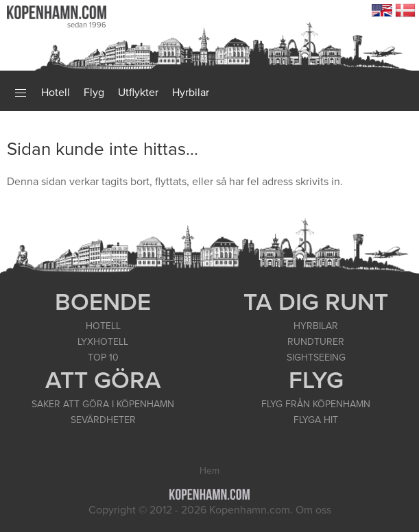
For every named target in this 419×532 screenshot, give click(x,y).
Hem (209, 471)
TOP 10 (103, 358)
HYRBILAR (316, 326)
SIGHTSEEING (316, 358)
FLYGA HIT (316, 420)
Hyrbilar (191, 93)
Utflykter (138, 93)
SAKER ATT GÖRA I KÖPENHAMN (103, 404)
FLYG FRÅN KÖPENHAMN (316, 404)
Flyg (94, 93)
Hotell (56, 93)
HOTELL (103, 326)
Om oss (313, 510)
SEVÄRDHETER (103, 420)
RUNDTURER (316, 342)
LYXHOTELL (103, 342)
